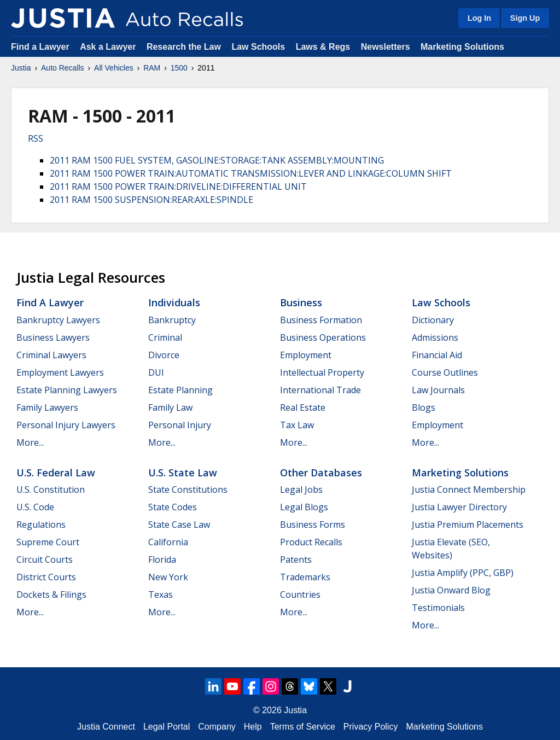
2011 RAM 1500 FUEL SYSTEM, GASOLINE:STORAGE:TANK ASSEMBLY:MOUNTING (217, 160)
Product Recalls (311, 542)
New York (168, 577)
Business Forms (313, 525)
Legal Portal (167, 727)
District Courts (46, 577)
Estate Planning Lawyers (67, 390)
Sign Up (525, 18)
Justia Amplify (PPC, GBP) (463, 573)
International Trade (320, 390)
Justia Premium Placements (468, 525)
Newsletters (386, 47)
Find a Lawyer (40, 47)
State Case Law (179, 525)
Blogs (424, 407)
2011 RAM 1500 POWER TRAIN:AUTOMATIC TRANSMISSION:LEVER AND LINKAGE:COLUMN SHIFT (251, 173)
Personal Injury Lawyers (66, 425)
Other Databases (321, 473)
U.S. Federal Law (56, 473)
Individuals (174, 302)
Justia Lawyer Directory (459, 507)
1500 (179, 68)
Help (253, 727)
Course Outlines (445, 372)
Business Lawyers (53, 337)
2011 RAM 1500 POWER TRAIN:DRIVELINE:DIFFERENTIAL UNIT (178, 187)
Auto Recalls (63, 68)
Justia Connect (106, 727)
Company (217, 727)
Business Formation (321, 320)
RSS (36, 138)
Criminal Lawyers (51, 355)
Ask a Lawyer (109, 47)
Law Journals (438, 390)
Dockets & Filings (51, 595)
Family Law (170, 407)
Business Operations (323, 337)
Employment (306, 355)
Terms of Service (303, 727)
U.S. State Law (183, 473)
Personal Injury (180, 425)
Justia (21, 68)
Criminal (165, 337)
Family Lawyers (47, 407)
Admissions (435, 337)
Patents (296, 560)
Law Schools (258, 47)
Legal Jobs (301, 490)
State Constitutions (188, 490)
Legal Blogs (304, 507)
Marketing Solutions (462, 47)
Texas (161, 595)
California (168, 542)
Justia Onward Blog (451, 590)
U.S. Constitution (51, 490)
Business (301, 302)
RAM (152, 68)
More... (30, 442)
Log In (479, 18)
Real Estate (303, 407)
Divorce (164, 355)
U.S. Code (35, 507)
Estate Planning (180, 390)
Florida (162, 560)
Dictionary (433, 320)
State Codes (173, 507)
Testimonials (438, 608)
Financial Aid (437, 355)
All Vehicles (114, 68)
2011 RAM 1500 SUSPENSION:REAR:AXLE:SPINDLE (151, 200)
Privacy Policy (371, 727)
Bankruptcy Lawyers (58, 320)
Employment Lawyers (60, 372)
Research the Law (184, 47)
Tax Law (297, 425)
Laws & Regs (323, 47)
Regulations (41, 525)
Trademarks (305, 577)
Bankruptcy (172, 320)
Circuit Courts (45, 560)
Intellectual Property (322, 372)
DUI (156, 372)
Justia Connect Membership (469, 490)
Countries (300, 595)
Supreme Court (48, 542)
